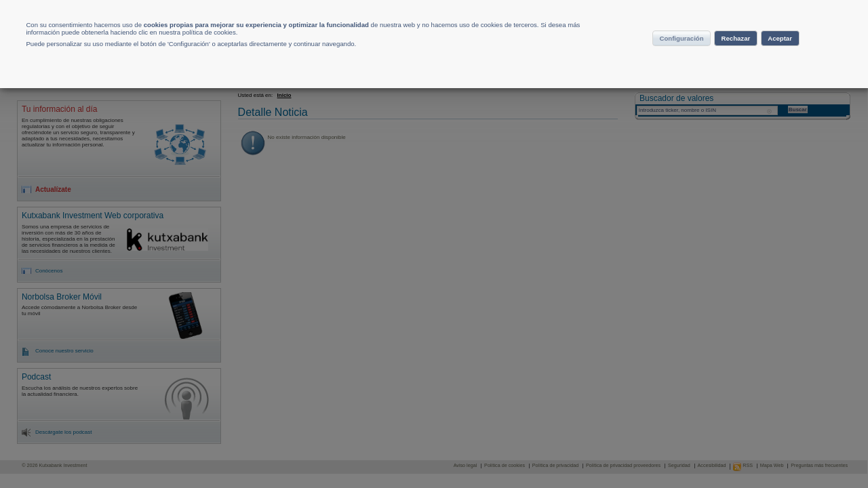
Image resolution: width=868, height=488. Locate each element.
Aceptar (800, 57)
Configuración (654, 57)
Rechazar (734, 57)
